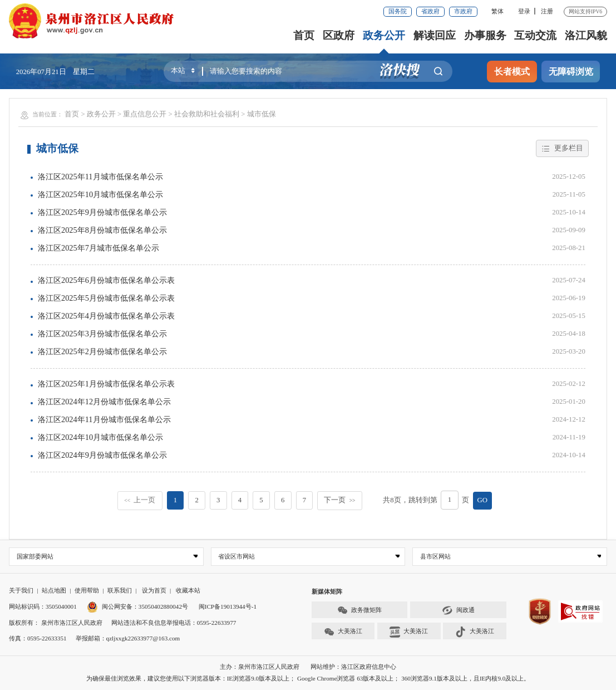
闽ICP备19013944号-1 (228, 606)
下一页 (339, 500)
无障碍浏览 (571, 72)
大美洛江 (343, 632)
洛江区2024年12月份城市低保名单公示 (104, 402)
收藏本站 (188, 590)
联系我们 (120, 590)
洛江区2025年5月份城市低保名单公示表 (106, 298)
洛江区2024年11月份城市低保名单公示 (104, 419)
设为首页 (154, 590)
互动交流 (535, 35)
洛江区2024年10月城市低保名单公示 (100, 437)
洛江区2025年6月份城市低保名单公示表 (106, 280)
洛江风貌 (586, 35)
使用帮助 (87, 590)
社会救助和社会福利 (207, 114)
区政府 (339, 35)
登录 (524, 11)
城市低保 (262, 114)
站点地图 (54, 590)
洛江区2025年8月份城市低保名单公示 (102, 230)
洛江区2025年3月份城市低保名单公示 (102, 334)
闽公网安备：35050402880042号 (137, 606)
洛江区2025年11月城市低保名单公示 (100, 177)
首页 (304, 35)
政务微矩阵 (359, 611)
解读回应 (435, 35)
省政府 (430, 11)
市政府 (463, 11)
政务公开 (384, 35)
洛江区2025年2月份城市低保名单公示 (102, 351)
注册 (547, 11)
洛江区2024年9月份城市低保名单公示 (102, 455)
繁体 (497, 11)
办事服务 (485, 35)
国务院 (398, 11)
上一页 (140, 500)
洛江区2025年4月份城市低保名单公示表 (106, 316)
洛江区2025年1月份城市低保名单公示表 (106, 384)
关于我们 (21, 590)
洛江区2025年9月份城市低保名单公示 (102, 212)
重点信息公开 (145, 114)
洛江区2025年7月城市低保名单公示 (98, 248)
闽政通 (458, 611)
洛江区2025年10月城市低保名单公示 (100, 194)
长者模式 (512, 72)
